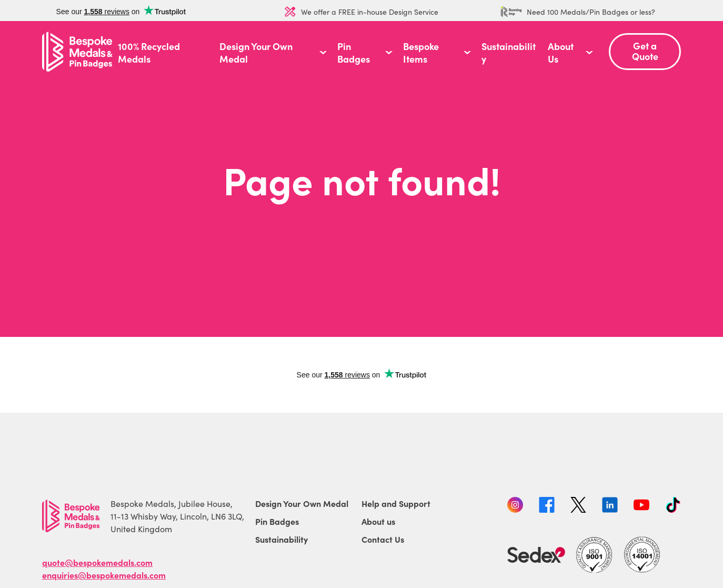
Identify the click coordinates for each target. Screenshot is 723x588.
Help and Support (396, 503)
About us (378, 521)
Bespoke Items (421, 53)
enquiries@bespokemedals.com (104, 575)
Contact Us (383, 539)
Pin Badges (354, 53)
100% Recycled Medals (149, 53)
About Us (561, 53)
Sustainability (509, 53)
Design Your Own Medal (256, 53)
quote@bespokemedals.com (97, 562)
